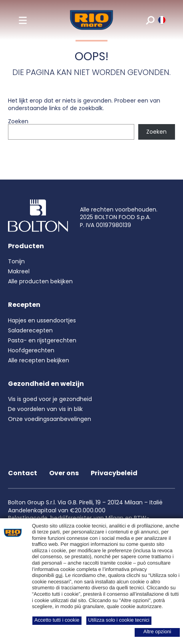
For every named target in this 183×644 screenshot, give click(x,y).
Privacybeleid (114, 473)
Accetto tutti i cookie (57, 620)
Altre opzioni (157, 632)
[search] (150, 20)
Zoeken (18, 121)
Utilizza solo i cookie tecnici (119, 620)
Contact (23, 473)
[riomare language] (161, 20)
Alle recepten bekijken (39, 360)
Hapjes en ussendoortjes (42, 320)
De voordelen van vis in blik (45, 409)
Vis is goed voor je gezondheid (50, 399)
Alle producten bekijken (40, 281)
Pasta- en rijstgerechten (42, 340)
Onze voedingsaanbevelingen (50, 419)
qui (59, 575)
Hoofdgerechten (31, 350)
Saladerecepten (30, 330)
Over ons (64, 473)
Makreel (19, 271)
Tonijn (16, 261)
